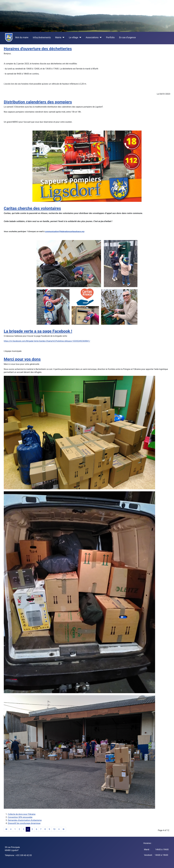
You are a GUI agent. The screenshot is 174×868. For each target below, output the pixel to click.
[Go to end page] (64, 829)
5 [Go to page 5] (32, 829)
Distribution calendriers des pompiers (38, 102)
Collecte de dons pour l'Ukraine (22, 814)
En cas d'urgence (127, 37)
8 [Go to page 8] (45, 829)
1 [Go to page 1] (15, 829)
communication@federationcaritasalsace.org (65, 231)
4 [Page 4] (28, 829)
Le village (73, 37)
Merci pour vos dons (22, 359)
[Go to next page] (59, 829)
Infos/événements (42, 37)
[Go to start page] (6, 829)
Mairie (58, 37)
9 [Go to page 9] (49, 829)
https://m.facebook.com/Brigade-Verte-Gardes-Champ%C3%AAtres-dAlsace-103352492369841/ (47, 341)
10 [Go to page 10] (54, 829)
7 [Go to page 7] (41, 829)
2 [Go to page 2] (19, 829)
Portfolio (110, 37)
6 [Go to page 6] (37, 829)
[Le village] (80, 37)
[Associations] (100, 37)
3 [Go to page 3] (24, 829)
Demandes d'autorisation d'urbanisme (25, 820)
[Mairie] (63, 37)
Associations (92, 37)
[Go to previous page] (11, 829)
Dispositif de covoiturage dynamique (24, 823)
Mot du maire (22, 37)
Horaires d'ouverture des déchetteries (38, 49)
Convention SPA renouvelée (20, 817)
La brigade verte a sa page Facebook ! (38, 331)
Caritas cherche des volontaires (32, 208)
